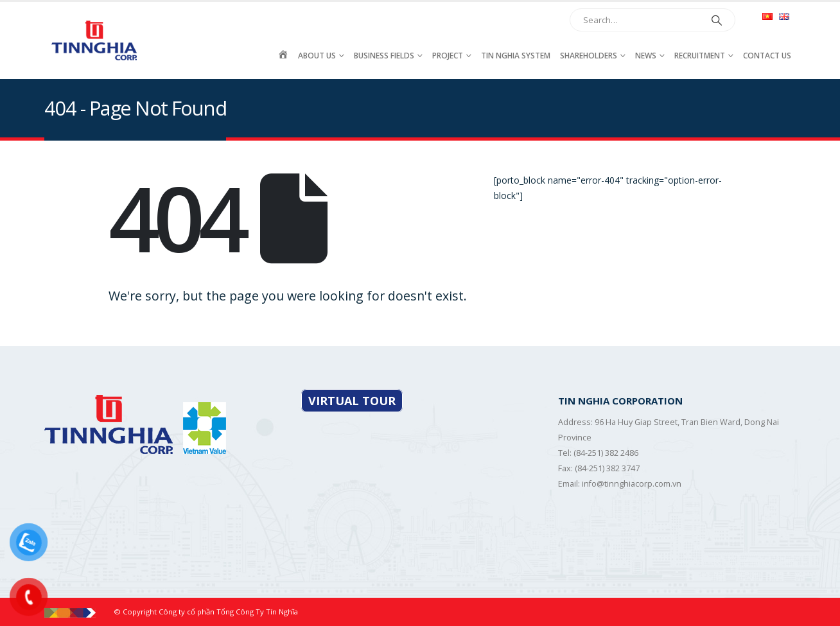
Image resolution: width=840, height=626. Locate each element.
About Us (317, 56)
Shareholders (589, 56)
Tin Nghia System (516, 56)
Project (448, 56)
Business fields (384, 56)
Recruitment (700, 56)
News (646, 56)
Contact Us (767, 56)
